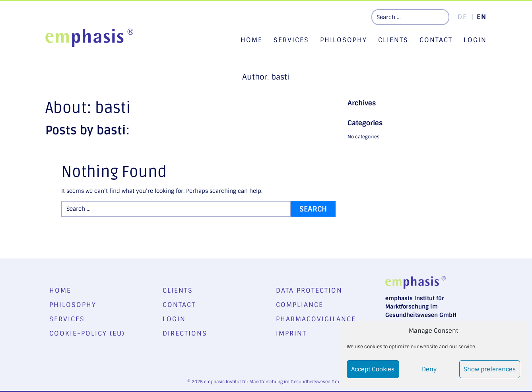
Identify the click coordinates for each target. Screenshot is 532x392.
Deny (429, 369)
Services (291, 40)
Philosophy (344, 40)
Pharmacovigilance (316, 319)
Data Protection (309, 290)
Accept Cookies (373, 369)
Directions (185, 333)
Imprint (291, 333)
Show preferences (490, 369)
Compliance (300, 305)
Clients (393, 40)
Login (475, 40)
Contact (436, 40)
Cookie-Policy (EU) (87, 333)
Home (251, 40)
